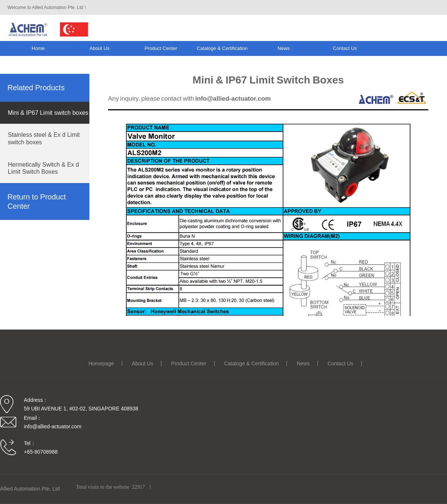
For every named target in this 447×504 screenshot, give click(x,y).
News (284, 48)
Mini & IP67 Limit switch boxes (48, 113)
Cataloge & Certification (222, 48)
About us (99, 48)
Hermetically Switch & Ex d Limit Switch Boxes (43, 168)
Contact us (345, 48)
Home (38, 48)
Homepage (101, 363)
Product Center (161, 48)
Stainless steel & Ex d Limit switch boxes (44, 138)
